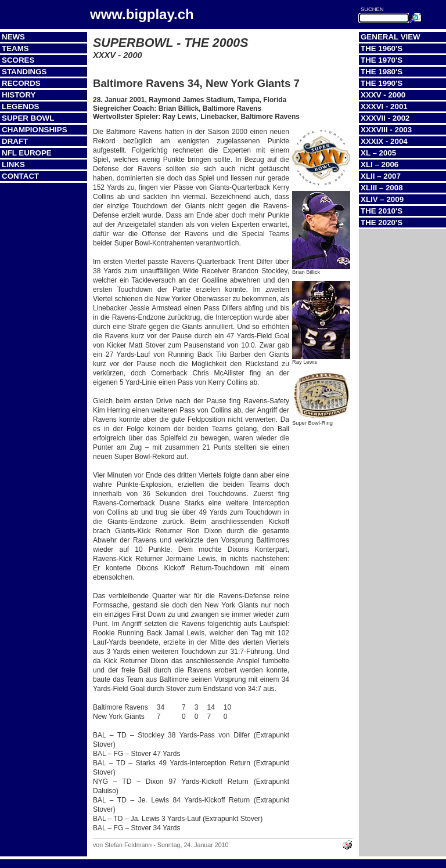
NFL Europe (27, 153)
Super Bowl (28, 118)
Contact (20, 176)
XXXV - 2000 (383, 95)
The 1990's (382, 83)
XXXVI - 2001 (384, 106)
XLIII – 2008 (382, 188)
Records (21, 83)
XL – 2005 (378, 153)
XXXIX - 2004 (384, 141)
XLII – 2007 (381, 176)
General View (391, 37)
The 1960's (382, 48)
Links (13, 164)
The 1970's (382, 60)
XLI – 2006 (380, 164)
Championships (35, 130)
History (19, 95)
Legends (20, 106)
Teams (15, 48)
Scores (18, 60)
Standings (24, 72)
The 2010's (382, 211)
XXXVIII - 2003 (386, 130)
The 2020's (382, 223)
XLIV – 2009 (382, 199)
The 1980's (382, 72)
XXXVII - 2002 (385, 118)
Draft (15, 141)
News (13, 37)
